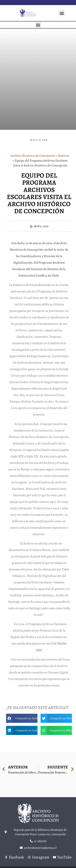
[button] (62, 13)
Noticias (39, 140)
